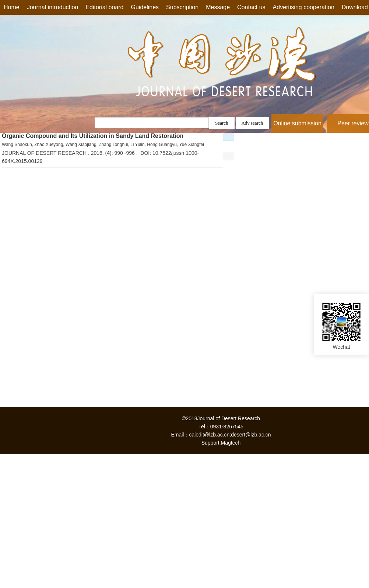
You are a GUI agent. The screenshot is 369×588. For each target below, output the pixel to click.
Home (12, 7)
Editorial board (104, 7)
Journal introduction (53, 7)
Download (355, 7)
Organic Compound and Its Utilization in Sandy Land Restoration (93, 136)
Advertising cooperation (304, 7)
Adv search (252, 123)
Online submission (297, 123)
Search (222, 123)
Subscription (182, 7)
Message (218, 7)
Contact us (251, 7)
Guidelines (145, 7)
